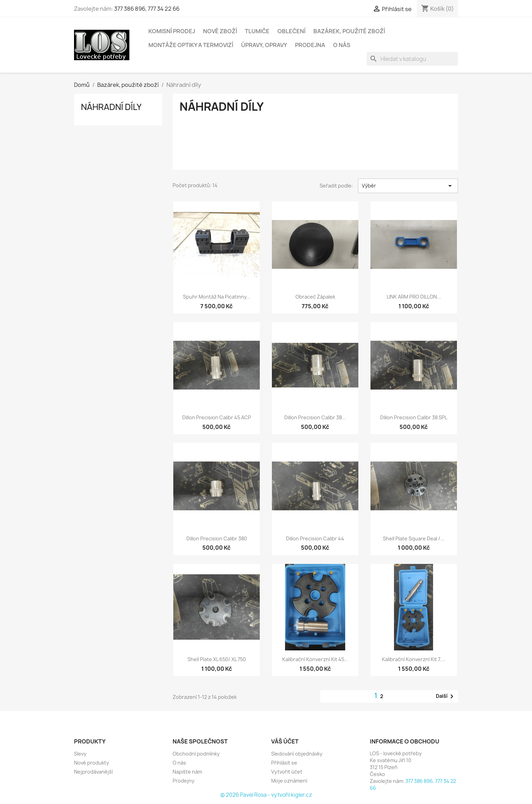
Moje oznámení (289, 781)
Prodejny (184, 781)
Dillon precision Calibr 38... (315, 417)
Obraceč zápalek (315, 297)
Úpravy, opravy (264, 45)
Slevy (80, 754)
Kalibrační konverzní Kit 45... (315, 659)
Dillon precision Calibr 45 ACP (217, 417)
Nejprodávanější (93, 772)
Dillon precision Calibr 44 (315, 538)
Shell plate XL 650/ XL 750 (217, 659)
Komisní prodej (172, 31)
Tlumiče (257, 31)
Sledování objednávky (297, 754)
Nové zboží (220, 31)
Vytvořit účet (287, 772)
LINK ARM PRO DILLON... (414, 297)
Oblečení (291, 31)
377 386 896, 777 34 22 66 (147, 9)
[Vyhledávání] (412, 59)
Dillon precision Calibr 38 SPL (414, 417)
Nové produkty (91, 763)
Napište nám (187, 772)
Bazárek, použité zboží (349, 31)
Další (446, 696)
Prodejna (310, 45)
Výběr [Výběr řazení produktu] (408, 186)
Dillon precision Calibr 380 (217, 538)
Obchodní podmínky (196, 754)
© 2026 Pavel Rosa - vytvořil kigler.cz (266, 795)
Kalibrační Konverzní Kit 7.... (414, 659)
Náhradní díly (111, 107)
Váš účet (285, 741)
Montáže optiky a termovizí (191, 45)
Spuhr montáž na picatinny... (217, 297)
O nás (342, 45)
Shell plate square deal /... (414, 538)
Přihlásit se (284, 763)
